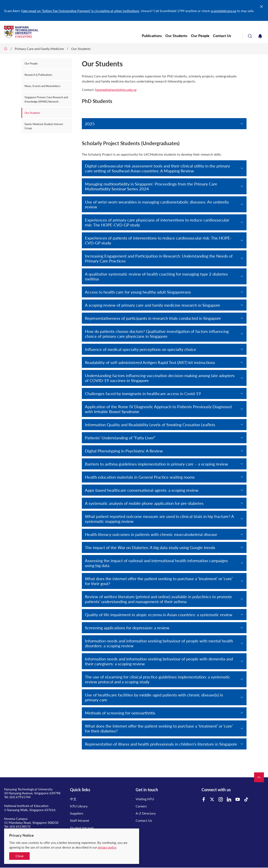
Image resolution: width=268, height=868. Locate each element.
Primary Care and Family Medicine (39, 49)
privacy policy (107, 847)
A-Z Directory (146, 813)
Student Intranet (82, 828)
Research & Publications (38, 75)
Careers (141, 806)
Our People (200, 36)
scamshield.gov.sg (223, 11)
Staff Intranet (80, 820)
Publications (152, 36)
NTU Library (79, 806)
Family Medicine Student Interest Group (44, 126)
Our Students (176, 36)
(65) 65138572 (20, 826)
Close (20, 856)
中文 (73, 799)
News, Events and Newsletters (42, 86)
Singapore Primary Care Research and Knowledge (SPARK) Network (46, 99)
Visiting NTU (145, 799)
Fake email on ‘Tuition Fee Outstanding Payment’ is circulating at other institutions (80, 11)
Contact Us (222, 36)
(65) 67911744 (20, 797)
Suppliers (77, 813)
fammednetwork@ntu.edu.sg (116, 90)
